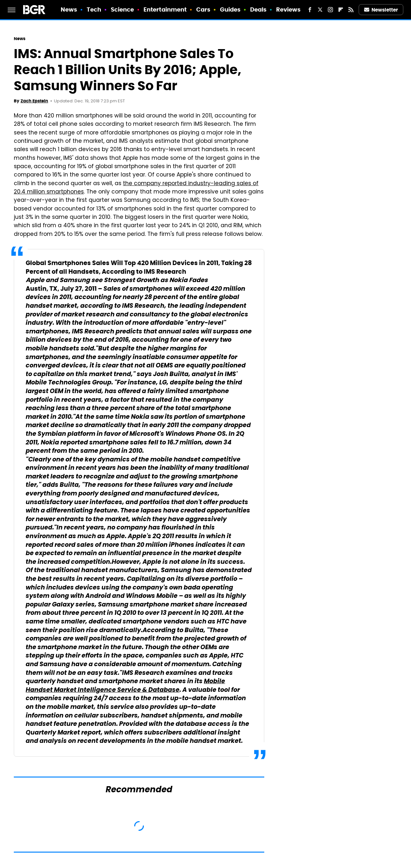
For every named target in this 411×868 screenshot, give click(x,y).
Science (122, 9)
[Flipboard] (341, 10)
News (69, 9)
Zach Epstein (34, 101)
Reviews (289, 9)
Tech (94, 9)
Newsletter (381, 10)
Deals (258, 9)
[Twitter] (320, 10)
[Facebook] (310, 10)
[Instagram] (330, 10)
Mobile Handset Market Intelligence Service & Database (125, 686)
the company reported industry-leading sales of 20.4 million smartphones (136, 188)
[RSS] (351, 10)
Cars (203, 9)
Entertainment (165, 9)
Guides (230, 9)
